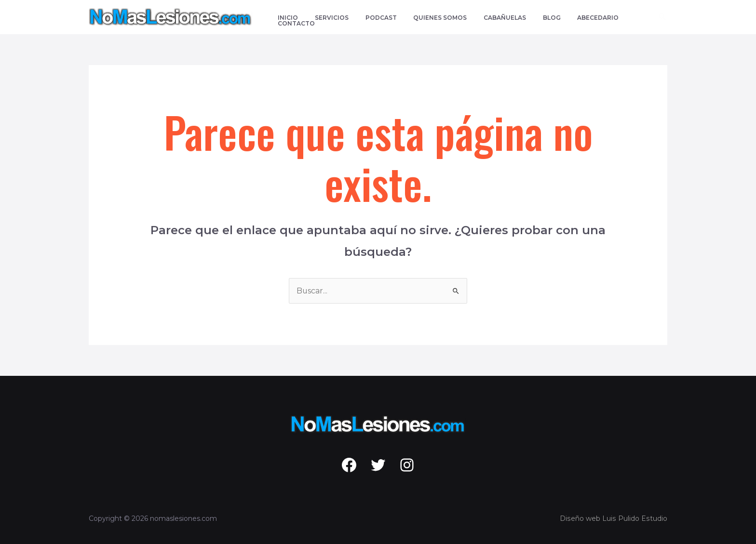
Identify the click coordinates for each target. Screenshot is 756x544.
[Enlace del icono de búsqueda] (663, 17)
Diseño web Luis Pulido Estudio (614, 518)
